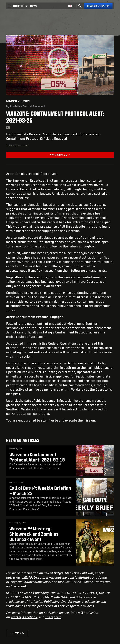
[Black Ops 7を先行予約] (98, 6)
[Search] (80, 6)
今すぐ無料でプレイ (60, 155)
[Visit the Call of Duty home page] (20, 6)
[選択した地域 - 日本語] (71, 6)
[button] (9, 6)
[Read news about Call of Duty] (34, 6)
